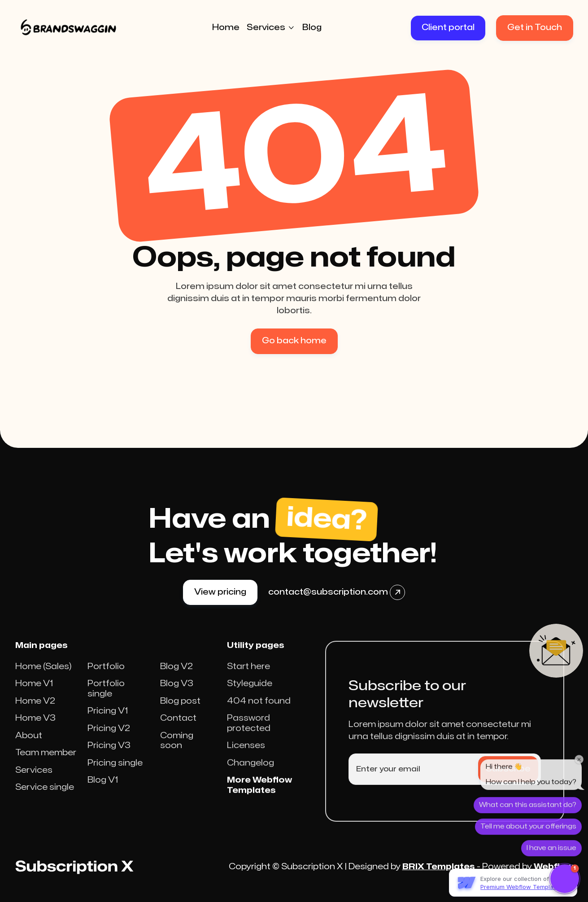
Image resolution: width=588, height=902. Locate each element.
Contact (178, 728)
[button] (271, 28)
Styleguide (250, 701)
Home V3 (35, 728)
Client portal (448, 28)
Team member (46, 763)
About (29, 746)
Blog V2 (176, 676)
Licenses (246, 763)
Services (34, 780)
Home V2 (35, 711)
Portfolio (106, 676)
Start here (248, 684)
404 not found (259, 718)
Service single (45, 797)
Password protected (249, 740)
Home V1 (34, 694)
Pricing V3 (109, 755)
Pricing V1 (108, 721)
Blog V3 (177, 694)
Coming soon (177, 751)
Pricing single (115, 773)
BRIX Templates (439, 867)
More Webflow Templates (259, 802)
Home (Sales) (44, 676)
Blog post (180, 711)
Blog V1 (103, 790)
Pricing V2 (109, 738)
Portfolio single (106, 699)
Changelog (250, 780)
